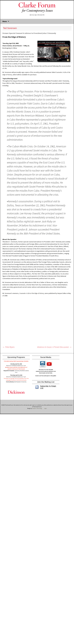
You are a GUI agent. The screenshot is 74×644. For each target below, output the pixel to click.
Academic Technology (37, 408)
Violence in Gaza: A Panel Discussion (54, 347)
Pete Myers (8, 347)
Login (45, 408)
